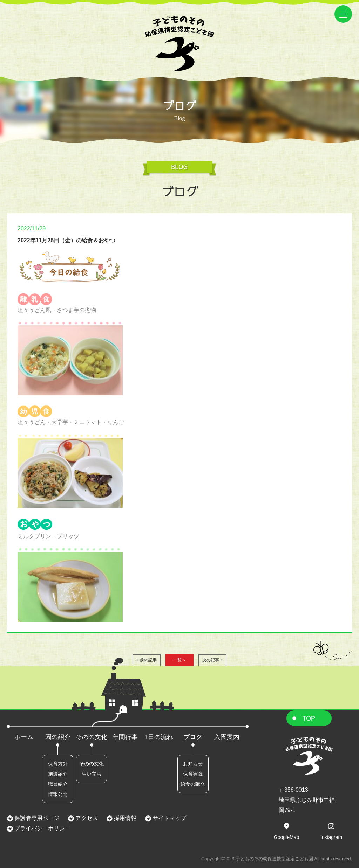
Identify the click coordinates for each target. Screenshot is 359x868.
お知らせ (193, 764)
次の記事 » (212, 660)
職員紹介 (58, 784)
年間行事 (125, 737)
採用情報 (124, 818)
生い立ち (92, 774)
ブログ (193, 737)
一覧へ (179, 660)
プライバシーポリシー (42, 828)
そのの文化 (92, 737)
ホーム (24, 737)
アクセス (86, 818)
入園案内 (227, 737)
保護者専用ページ (36, 818)
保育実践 (193, 774)
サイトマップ (169, 818)
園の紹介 (58, 737)
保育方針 (58, 764)
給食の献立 (193, 784)
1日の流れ (159, 737)
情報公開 (58, 794)
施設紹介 (58, 774)
